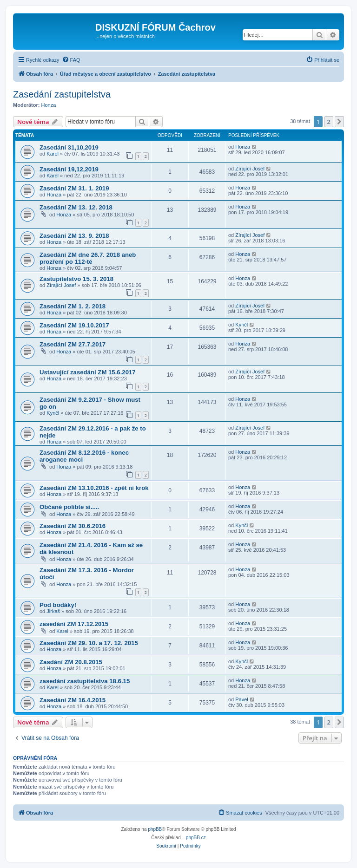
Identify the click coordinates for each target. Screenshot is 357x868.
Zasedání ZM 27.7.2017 (73, 344)
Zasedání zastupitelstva (62, 94)
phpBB (155, 829)
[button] (339, 122)
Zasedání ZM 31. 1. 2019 (74, 188)
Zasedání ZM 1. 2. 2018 (73, 306)
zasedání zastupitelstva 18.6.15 (85, 681)
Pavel (242, 699)
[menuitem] (71, 60)
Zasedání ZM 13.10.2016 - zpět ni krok (94, 488)
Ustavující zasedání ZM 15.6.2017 (88, 372)
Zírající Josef (250, 169)
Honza (49, 105)
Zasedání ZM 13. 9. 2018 (74, 236)
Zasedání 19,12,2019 (69, 169)
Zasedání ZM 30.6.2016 (73, 526)
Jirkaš (53, 611)
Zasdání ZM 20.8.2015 (71, 662)
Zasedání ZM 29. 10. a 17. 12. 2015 (89, 643)
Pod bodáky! (58, 605)
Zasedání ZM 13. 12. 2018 (76, 207)
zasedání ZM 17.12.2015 (74, 624)
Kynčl (241, 325)
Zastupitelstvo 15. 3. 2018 (76, 279)
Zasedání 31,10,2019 (69, 147)
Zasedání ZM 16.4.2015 (73, 700)
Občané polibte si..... (69, 507)
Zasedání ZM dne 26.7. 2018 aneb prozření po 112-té (88, 258)
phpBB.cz (196, 838)
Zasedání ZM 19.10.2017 (74, 325)
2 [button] (329, 122)
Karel (53, 154)
